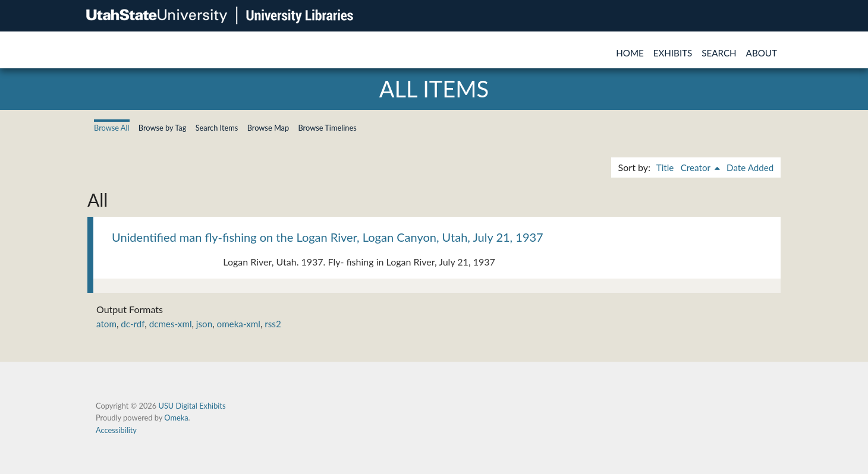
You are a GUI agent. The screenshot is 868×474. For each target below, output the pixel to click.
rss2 (273, 324)
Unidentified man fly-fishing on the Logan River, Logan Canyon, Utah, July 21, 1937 (328, 237)
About (762, 53)
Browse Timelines (327, 128)
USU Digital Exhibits (192, 406)
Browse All (112, 128)
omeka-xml (239, 324)
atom (106, 324)
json (204, 324)
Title (665, 168)
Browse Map (268, 128)
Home (630, 53)
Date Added (750, 168)
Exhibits (673, 53)
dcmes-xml (171, 324)
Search (719, 53)
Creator (697, 168)
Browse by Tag (163, 128)
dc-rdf (133, 324)
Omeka (176, 418)
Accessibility (116, 430)
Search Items (217, 128)
